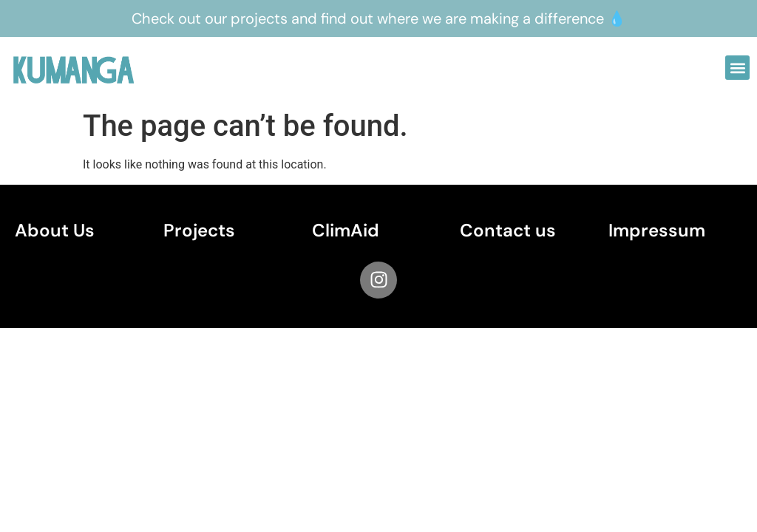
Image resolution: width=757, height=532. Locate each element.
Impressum (657, 230)
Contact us (508, 230)
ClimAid (346, 230)
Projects (199, 230)
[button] (737, 68)
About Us (55, 230)
